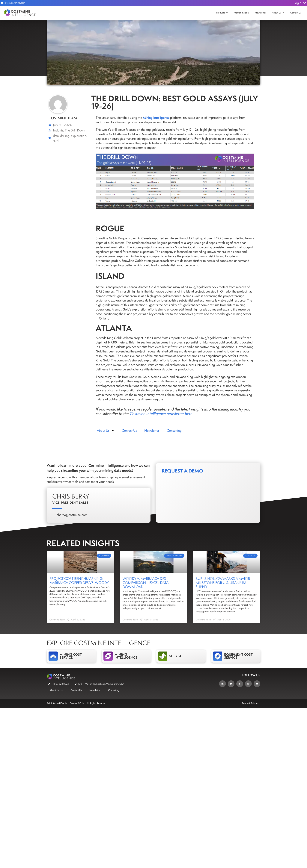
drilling (65, 136)
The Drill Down (75, 130)
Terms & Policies (250, 703)
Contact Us (296, 13)
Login (300, 3)
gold (56, 140)
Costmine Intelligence (148, 413)
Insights (58, 130)
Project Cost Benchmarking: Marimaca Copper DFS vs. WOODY (79, 581)
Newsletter (261, 13)
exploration (79, 136)
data (56, 136)
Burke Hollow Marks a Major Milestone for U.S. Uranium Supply (223, 583)
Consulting (174, 431)
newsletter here (180, 413)
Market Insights (241, 13)
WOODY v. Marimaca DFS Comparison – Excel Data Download (146, 583)
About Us (277, 13)
